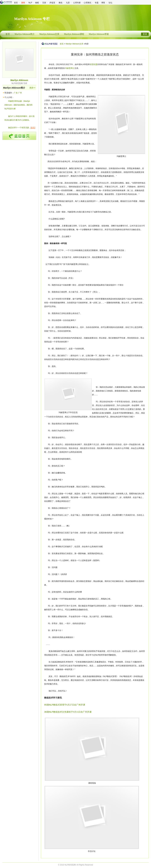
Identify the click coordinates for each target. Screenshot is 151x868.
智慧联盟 (93, 64)
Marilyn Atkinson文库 (49, 34)
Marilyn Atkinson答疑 (99, 34)
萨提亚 (52, 3)
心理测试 (87, 3)
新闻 (23, 3)
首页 (16, 3)
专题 (97, 3)
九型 (68, 3)
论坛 (110, 3)
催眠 (37, 3)
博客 (103, 3)
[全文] (33, 128)
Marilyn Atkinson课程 (74, 34)
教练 (61, 3)
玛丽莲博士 (70, 68)
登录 (145, 34)
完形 (44, 3)
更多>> (32, 88)
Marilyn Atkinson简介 (25, 34)
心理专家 (77, 3)
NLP (30, 3)
